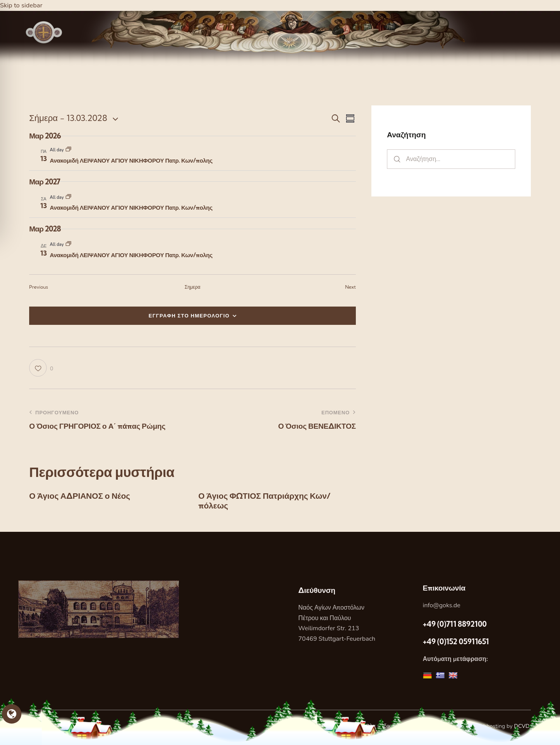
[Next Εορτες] (351, 287)
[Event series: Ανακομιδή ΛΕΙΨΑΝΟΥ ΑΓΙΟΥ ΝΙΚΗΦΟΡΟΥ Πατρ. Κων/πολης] (68, 150)
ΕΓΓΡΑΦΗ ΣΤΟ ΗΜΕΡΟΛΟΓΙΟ (189, 316)
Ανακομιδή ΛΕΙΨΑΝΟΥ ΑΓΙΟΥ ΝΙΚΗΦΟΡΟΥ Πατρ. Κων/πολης (131, 160)
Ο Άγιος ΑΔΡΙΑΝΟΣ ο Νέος (87, 497)
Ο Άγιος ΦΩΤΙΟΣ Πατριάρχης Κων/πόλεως (274, 502)
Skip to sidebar (22, 5)
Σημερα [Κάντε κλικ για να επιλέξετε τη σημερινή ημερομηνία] (193, 287)
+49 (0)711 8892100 (455, 627)
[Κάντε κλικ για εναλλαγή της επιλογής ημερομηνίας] (68, 118)
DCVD (522, 729)
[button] (41, 368)
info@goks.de (442, 608)
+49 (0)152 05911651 (456, 645)
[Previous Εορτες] (39, 287)
